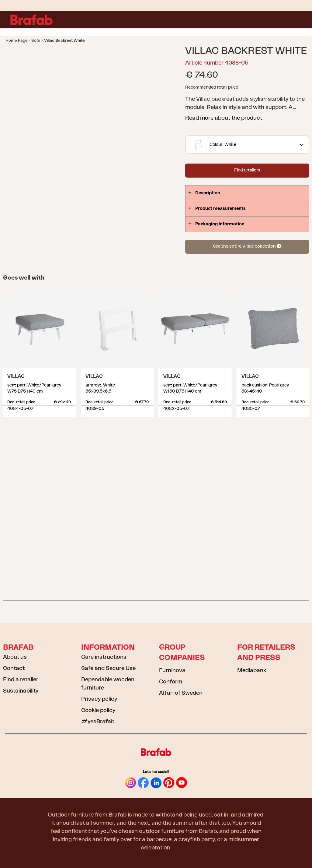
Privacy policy (99, 699)
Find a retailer (21, 679)
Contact (14, 668)
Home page (17, 40)
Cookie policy (98, 710)
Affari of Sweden (181, 693)
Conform (171, 682)
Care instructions (104, 657)
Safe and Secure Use (108, 668)
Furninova (172, 670)
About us (15, 657)
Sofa (36, 40)
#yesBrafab (98, 722)
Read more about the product (224, 118)
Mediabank (252, 670)
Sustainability (21, 691)
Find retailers (247, 170)
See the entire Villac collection (247, 246)
